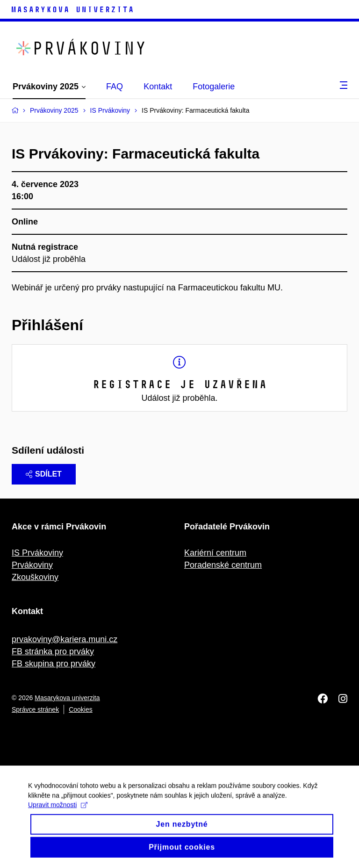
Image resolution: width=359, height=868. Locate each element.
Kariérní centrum (215, 553)
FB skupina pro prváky (54, 664)
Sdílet (44, 474)
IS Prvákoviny (37, 553)
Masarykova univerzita (67, 698)
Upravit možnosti (58, 811)
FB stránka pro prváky (53, 651)
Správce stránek (35, 709)
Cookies (81, 709)
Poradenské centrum (223, 565)
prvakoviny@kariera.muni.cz (65, 639)
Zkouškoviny (35, 577)
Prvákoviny (32, 565)
